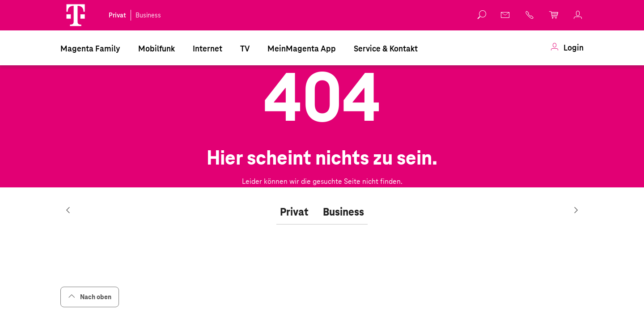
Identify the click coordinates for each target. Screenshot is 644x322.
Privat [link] (117, 15)
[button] (76, 15)
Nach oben (90, 297)
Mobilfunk (157, 49)
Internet (208, 49)
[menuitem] (90, 48)
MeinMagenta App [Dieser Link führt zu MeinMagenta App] (302, 49)
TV (245, 49)
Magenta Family (90, 49)
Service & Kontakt (386, 49)
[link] (567, 48)
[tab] (294, 212)
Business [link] (148, 15)
